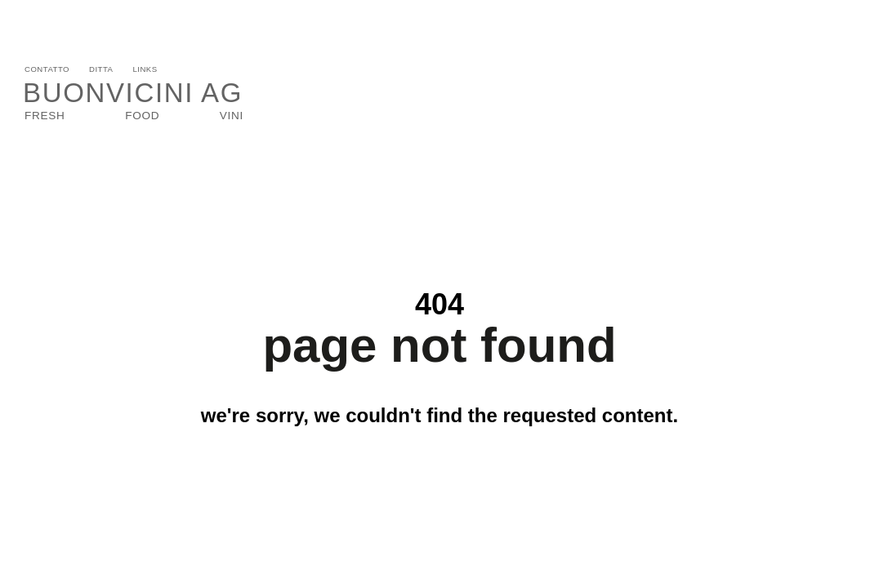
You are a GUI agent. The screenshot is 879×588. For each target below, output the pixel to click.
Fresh (45, 116)
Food (142, 116)
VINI (232, 116)
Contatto (47, 69)
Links (145, 69)
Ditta (101, 69)
